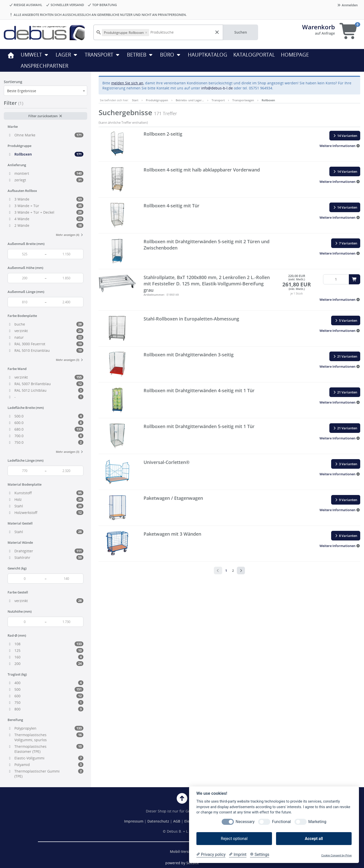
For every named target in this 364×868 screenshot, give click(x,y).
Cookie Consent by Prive (336, 855)
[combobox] (45, 91)
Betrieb (140, 55)
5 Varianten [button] (346, 320)
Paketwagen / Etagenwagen (173, 498)
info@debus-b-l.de (217, 88)
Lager (67, 55)
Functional (281, 822)
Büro (171, 55)
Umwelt (35, 55)
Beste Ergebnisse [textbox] (22, 91)
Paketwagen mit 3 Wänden (172, 534)
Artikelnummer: (154, 295)
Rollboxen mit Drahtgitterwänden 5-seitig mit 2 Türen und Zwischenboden (207, 245)
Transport (103, 55)
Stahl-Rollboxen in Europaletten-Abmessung (191, 319)
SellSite (193, 863)
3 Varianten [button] (346, 464)
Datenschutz (158, 821)
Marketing (317, 822)
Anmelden (347, 5)
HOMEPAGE (295, 55)
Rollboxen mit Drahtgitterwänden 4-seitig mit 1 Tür (199, 390)
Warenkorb (318, 27)
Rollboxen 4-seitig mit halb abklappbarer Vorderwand (202, 170)
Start (135, 100)
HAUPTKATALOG (208, 55)
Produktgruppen (157, 100)
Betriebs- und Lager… (190, 100)
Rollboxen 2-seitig (163, 134)
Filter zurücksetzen (45, 116)
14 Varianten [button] (345, 136)
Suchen (241, 32)
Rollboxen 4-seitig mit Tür (172, 206)
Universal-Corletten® (167, 462)
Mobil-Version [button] (182, 851)
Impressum (134, 821)
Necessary (245, 822)
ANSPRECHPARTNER (44, 66)
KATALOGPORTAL (254, 55)
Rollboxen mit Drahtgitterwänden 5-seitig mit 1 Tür (199, 426)
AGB (177, 821)
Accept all (314, 839)
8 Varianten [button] (346, 536)
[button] (340, 146)
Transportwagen (243, 100)
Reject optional (234, 839)
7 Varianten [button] (346, 243)
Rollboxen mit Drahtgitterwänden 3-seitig (189, 355)
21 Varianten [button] (345, 356)
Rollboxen (268, 100)
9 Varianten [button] (346, 500)
